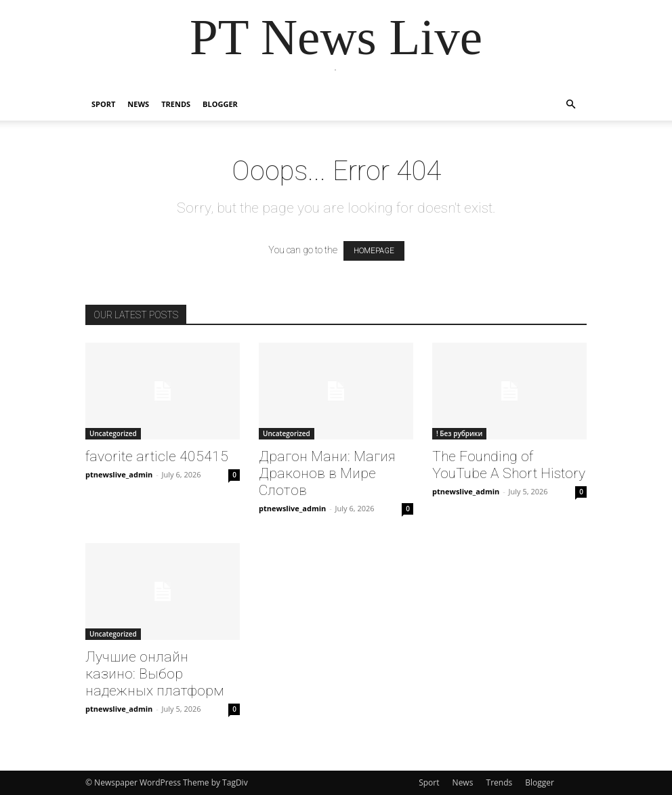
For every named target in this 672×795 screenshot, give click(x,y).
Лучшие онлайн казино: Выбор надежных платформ (155, 674)
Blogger (220, 104)
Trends (176, 104)
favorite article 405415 (157, 456)
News (138, 104)
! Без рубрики (459, 433)
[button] (570, 105)
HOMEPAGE (374, 251)
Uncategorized (113, 433)
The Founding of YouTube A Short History (509, 465)
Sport (103, 104)
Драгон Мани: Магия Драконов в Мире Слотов (327, 473)
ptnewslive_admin (119, 474)
